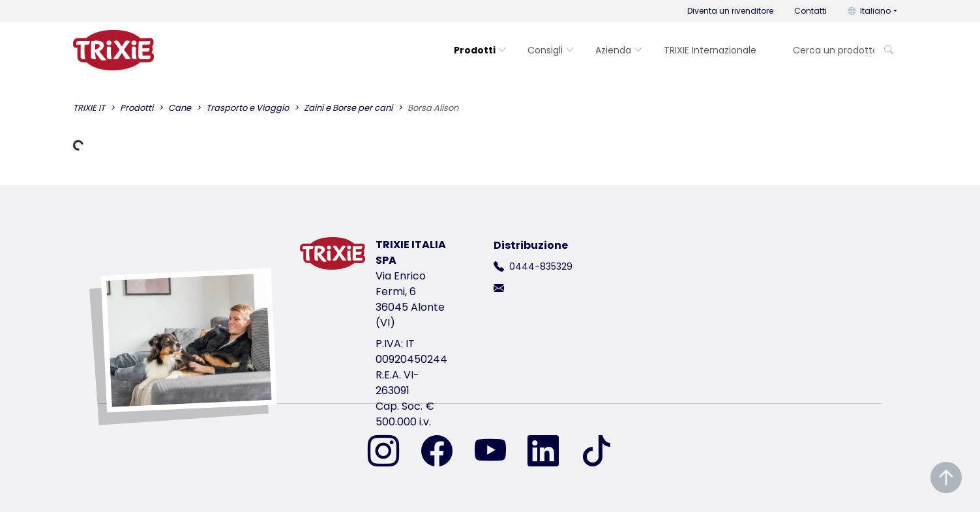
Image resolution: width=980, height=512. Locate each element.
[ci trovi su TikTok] (597, 452)
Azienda (619, 50)
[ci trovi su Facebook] (445, 452)
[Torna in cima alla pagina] (946, 478)
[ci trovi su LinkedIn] (551, 452)
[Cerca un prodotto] (830, 50)
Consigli (551, 50)
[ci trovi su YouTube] (498, 452)
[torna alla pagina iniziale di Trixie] (113, 50)
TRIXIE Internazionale (710, 50)
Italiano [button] (869, 11)
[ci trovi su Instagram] (391, 452)
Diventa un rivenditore (730, 11)
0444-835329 (541, 266)
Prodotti (480, 50)
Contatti (810, 11)
